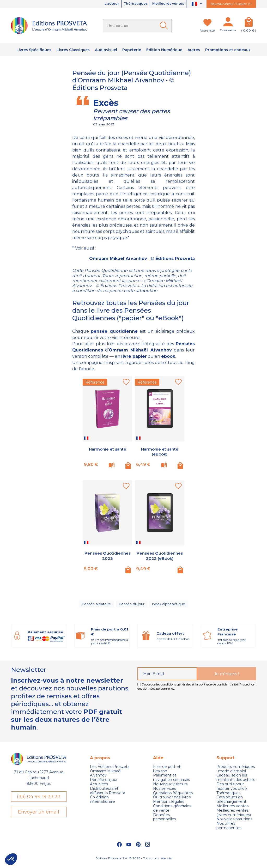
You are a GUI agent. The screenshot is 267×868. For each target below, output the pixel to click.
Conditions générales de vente (172, 811)
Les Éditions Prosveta (110, 770)
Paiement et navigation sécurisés (171, 781)
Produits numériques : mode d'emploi (236, 772)
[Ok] (165, 26)
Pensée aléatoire (95, 605)
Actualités (99, 787)
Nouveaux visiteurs (170, 787)
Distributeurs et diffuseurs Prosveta (108, 794)
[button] (11, 859)
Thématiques (130, 4)
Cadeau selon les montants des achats (236, 781)
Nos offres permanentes (229, 829)
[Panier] (249, 23)
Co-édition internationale (102, 803)
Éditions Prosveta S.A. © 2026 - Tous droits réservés (133, 861)
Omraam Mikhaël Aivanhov (106, 776)
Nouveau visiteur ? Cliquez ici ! (231, 4)
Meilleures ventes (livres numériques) (234, 816)
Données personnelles (165, 820)
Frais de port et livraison (167, 772)
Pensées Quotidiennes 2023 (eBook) (160, 558)
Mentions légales (169, 805)
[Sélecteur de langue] (198, 4)
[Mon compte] (228, 23)
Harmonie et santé (108, 449)
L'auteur (103, 4)
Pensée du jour (131, 605)
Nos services (165, 792)
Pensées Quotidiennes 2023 (108, 556)
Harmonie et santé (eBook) (160, 452)
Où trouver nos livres (172, 801)
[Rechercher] (137, 26)
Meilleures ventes (166, 4)
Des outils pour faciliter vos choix (232, 790)
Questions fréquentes (173, 796)
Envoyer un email (39, 816)
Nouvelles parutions (234, 823)
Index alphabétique (169, 605)
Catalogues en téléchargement (231, 803)
